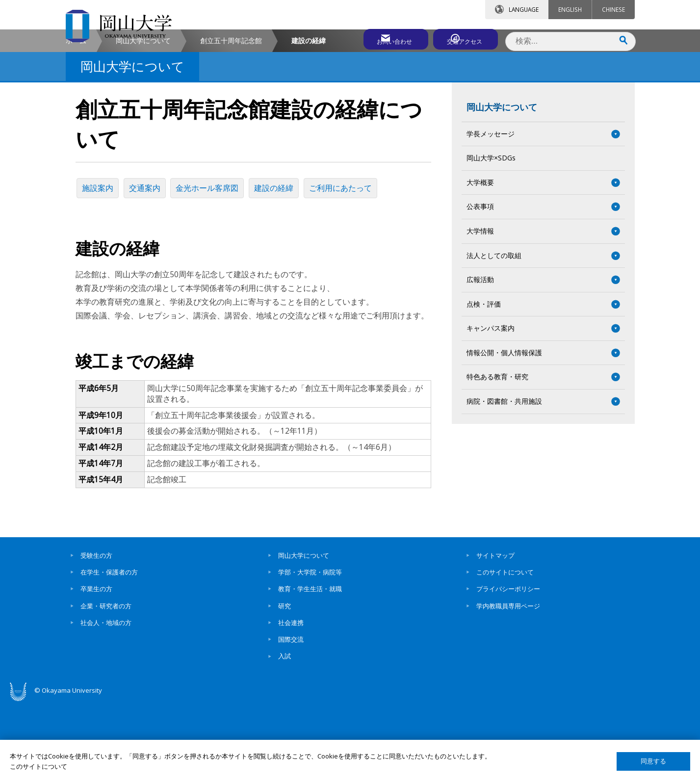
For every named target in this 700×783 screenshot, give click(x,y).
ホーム (76, 124)
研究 (285, 685)
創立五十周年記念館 (231, 124)
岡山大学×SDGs (491, 242)
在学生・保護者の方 (109, 652)
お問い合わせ (377, 38)
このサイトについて (505, 652)
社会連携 (291, 702)
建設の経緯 (282, 270)
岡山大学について (143, 124)
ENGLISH (570, 9)
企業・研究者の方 (106, 685)
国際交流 (291, 719)
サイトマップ (495, 635)
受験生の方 (96, 635)
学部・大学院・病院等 (310, 652)
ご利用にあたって (350, 270)
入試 (285, 736)
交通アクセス (464, 38)
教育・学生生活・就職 (310, 668)
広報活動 (480, 363)
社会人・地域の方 (106, 702)
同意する (653, 761)
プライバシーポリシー (508, 668)
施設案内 (99, 270)
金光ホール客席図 (213, 270)
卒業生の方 (96, 668)
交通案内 (148, 270)
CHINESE (613, 9)
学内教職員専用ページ (508, 685)
